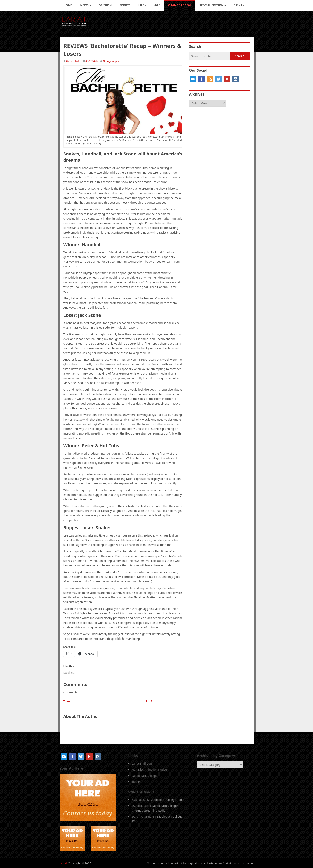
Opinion (105, 5)
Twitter (219, 79)
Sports (125, 5)
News (84, 5)
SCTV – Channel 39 (144, 816)
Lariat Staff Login (143, 763)
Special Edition (211, 5)
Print (238, 5)
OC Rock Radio (141, 806)
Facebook (202, 79)
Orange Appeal (180, 5)
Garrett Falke (74, 61)
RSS (210, 79)
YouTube (227, 79)
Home (68, 5)
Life (141, 5)
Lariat (63, 863)
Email (193, 79)
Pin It (149, 701)
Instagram (236, 79)
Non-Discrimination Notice (149, 770)
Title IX (136, 782)
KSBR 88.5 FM (141, 800)
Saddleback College (144, 776)
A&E (157, 5)
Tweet (67, 701)
